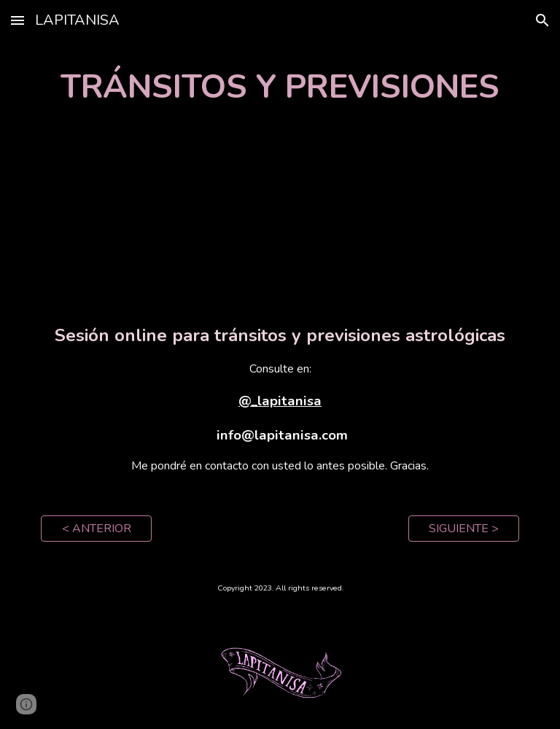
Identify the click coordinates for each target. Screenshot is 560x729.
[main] (280, 87)
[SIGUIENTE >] (463, 529)
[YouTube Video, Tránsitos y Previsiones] (280, 216)
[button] (17, 20)
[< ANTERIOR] (96, 529)
